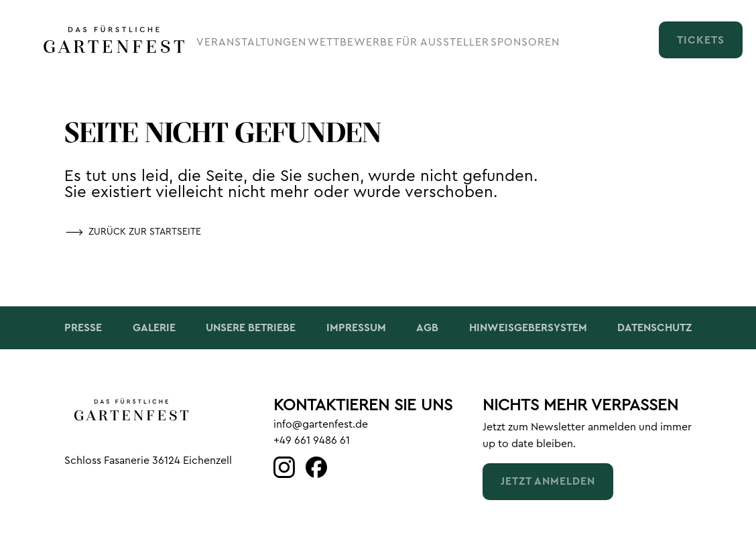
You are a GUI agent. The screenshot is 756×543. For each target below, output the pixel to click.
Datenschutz (654, 328)
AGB (427, 328)
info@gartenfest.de (321, 424)
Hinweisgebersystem (528, 328)
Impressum (356, 328)
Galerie (154, 328)
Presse (83, 328)
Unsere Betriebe (251, 328)
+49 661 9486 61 (312, 440)
